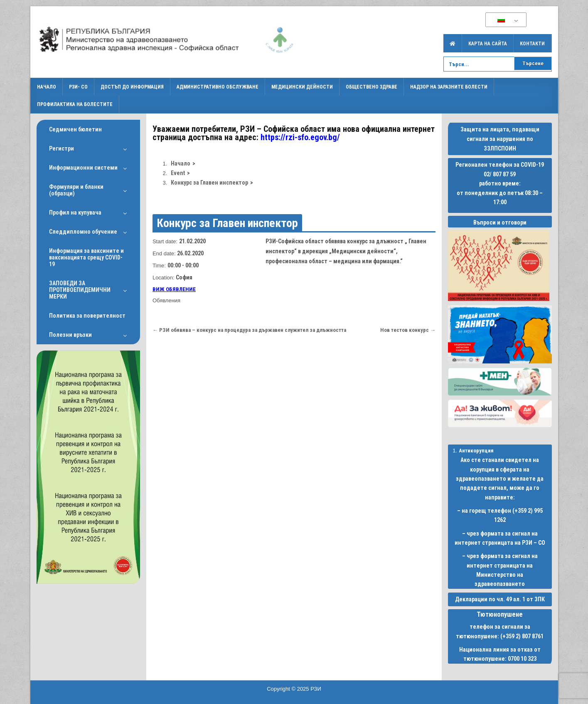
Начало (47, 87)
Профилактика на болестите (75, 104)
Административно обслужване (218, 87)
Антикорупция (476, 451)
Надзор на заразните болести (449, 87)
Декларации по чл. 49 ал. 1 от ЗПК (500, 599)
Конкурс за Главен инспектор (227, 223)
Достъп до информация (132, 87)
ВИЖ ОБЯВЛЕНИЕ (174, 289)
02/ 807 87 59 (500, 174)
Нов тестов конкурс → (408, 330)
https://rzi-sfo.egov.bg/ (300, 137)
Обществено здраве (371, 87)
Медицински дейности (302, 87)
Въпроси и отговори (500, 222)
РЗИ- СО (78, 87)
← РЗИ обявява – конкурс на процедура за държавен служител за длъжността (249, 330)
